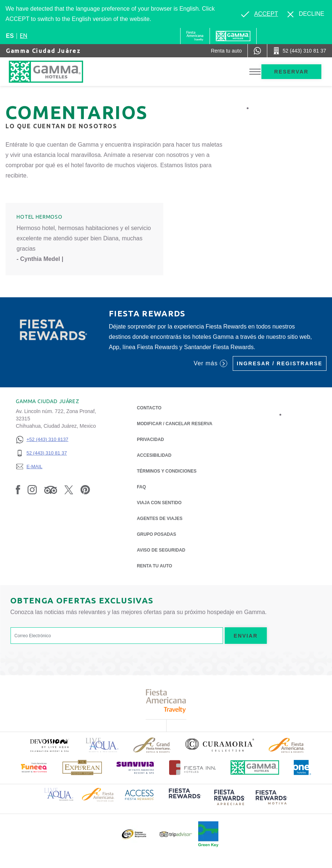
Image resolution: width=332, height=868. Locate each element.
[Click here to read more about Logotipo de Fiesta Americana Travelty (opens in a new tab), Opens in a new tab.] (166, 701)
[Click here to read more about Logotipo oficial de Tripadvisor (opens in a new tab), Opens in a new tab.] (176, 834)
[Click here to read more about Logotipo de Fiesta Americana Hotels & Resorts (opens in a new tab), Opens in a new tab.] (287, 745)
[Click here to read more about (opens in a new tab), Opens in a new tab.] (49, 745)
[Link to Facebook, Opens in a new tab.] (18, 489)
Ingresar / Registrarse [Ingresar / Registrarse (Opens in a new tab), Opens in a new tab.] (280, 363)
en (24, 36)
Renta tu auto (154, 565)
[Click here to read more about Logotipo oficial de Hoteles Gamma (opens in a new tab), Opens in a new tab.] (255, 767)
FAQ (141, 487)
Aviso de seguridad (161, 550)
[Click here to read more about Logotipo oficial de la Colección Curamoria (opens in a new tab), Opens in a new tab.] (220, 745)
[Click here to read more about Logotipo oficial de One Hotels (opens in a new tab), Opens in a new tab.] (303, 767)
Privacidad (150, 439)
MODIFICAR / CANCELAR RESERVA (175, 424)
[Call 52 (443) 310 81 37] (300, 51)
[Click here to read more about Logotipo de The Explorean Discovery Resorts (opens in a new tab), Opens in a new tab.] (82, 767)
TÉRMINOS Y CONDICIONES (167, 471)
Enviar (246, 636)
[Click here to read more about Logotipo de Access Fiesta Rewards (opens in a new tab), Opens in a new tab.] (139, 794)
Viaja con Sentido (159, 503)
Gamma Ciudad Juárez (43, 51)
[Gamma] (233, 36)
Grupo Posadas (156, 534)
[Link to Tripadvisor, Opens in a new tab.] (51, 489)
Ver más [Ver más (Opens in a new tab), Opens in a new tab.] (210, 363)
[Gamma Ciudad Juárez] (53, 72)
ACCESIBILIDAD (154, 455)
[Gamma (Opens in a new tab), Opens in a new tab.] (195, 36)
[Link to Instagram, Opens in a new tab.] (32, 489)
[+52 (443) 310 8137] (42, 440)
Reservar (291, 72)
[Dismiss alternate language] (306, 14)
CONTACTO (149, 408)
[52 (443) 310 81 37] (42, 453)
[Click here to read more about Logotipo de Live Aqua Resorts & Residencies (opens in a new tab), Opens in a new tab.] (102, 745)
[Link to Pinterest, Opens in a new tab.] (85, 489)
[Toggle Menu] (255, 72)
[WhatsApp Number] (257, 51)
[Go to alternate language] (260, 14)
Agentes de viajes (160, 519)
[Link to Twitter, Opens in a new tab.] (69, 489)
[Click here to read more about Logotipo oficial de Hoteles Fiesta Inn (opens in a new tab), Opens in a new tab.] (192, 767)
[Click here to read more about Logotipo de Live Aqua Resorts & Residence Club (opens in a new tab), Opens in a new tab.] (59, 794)
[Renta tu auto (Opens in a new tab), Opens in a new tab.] (226, 51)
